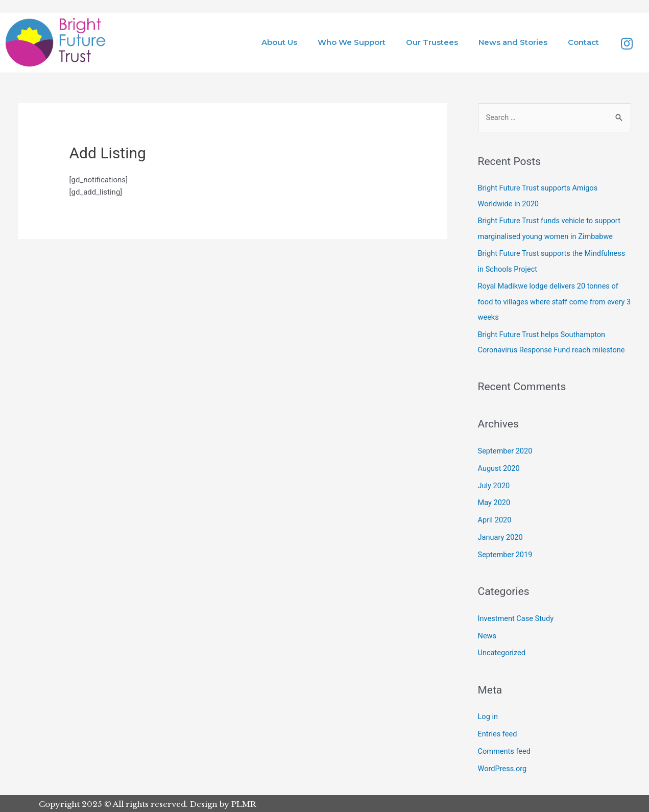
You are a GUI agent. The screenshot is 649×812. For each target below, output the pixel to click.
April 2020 (495, 519)
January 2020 (501, 537)
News (488, 635)
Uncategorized (502, 652)
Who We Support (352, 42)
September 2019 (506, 554)
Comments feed (505, 750)
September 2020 (506, 450)
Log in (488, 715)
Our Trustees (432, 42)
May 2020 (495, 502)
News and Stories (513, 42)
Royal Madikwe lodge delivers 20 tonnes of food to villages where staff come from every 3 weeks (554, 301)
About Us (279, 42)
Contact (583, 42)
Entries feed (498, 733)
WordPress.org (503, 767)
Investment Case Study (517, 617)
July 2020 (495, 485)
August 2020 (500, 468)
